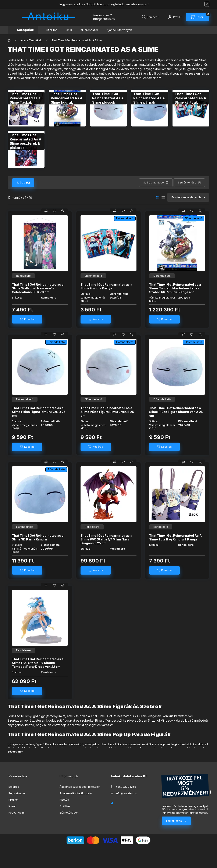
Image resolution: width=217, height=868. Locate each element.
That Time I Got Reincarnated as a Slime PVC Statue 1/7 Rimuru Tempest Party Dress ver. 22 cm (38, 663)
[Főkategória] (9, 40)
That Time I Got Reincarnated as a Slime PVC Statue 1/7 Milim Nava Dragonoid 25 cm (106, 539)
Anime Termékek (31, 40)
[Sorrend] (188, 197)
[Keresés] (151, 17)
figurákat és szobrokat (79, 720)
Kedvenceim (17, 812)
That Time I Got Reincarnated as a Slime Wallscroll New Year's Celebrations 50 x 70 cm (38, 288)
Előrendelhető (125, 218)
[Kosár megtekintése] (198, 17)
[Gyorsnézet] (63, 211)
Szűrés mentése (154, 183)
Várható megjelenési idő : (93, 299)
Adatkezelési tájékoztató (76, 793)
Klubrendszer (89, 30)
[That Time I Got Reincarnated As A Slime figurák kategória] (67, 98)
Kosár (12, 806)
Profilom (14, 800)
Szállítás (52, 30)
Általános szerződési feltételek (80, 787)
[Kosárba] (27, 319)
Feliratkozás (174, 821)
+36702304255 (126, 787)
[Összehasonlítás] (46, 211)
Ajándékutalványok (119, 30)
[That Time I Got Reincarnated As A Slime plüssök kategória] (108, 98)
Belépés (14, 787)
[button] (23, 30)
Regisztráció (17, 793)
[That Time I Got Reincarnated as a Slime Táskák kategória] (26, 98)
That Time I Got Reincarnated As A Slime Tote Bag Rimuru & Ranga (175, 537)
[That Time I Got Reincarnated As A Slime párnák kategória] (150, 98)
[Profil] (175, 17)
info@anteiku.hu (126, 793)
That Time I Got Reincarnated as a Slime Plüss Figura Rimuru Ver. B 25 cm (107, 412)
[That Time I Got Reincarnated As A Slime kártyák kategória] (191, 98)
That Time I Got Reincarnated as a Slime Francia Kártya (106, 286)
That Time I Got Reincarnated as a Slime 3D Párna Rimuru (38, 537)
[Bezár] (207, 4)
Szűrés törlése (187, 183)
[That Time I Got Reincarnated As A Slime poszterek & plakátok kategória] (26, 141)
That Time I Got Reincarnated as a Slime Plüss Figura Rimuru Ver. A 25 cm (176, 412)
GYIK (69, 30)
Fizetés (64, 800)
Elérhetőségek (69, 812)
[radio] (163, 198)
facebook (112, 804)
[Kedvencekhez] (54, 211)
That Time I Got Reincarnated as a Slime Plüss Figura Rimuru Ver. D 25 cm (39, 412)
